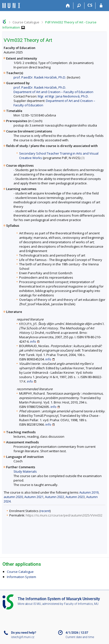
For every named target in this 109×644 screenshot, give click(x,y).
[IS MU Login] (101, 6)
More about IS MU (29, 604)
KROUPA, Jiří (28, 324)
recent (45, 511)
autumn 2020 (13, 497)
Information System (21, 577)
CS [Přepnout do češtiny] (90, 5)
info (33, 341)
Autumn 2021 (34, 497)
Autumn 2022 (54, 497)
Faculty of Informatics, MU (81, 604)
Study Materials (25, 471)
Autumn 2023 (75, 497)
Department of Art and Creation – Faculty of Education (53, 92)
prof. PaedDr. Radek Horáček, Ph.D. (40, 77)
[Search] (79, 6)
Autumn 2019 (89, 492)
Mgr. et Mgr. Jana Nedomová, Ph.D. (63, 96)
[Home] (68, 6)
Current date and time (80, 637)
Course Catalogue (26, 22)
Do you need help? (24, 633)
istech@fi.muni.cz (23, 637)
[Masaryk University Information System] (11, 6)
